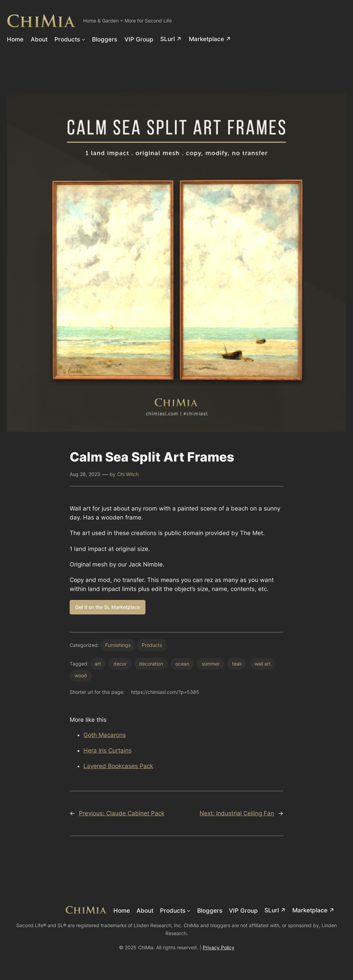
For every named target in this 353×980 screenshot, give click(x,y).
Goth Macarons (105, 735)
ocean (182, 664)
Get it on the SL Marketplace (108, 607)
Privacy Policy (219, 947)
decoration (151, 664)
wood (81, 675)
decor (120, 664)
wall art (263, 664)
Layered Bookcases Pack (118, 766)
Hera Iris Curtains (108, 750)
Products (152, 645)
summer (211, 664)
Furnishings (118, 645)
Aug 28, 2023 (85, 474)
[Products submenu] (83, 39)
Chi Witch (128, 474)
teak (237, 664)
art (98, 664)
